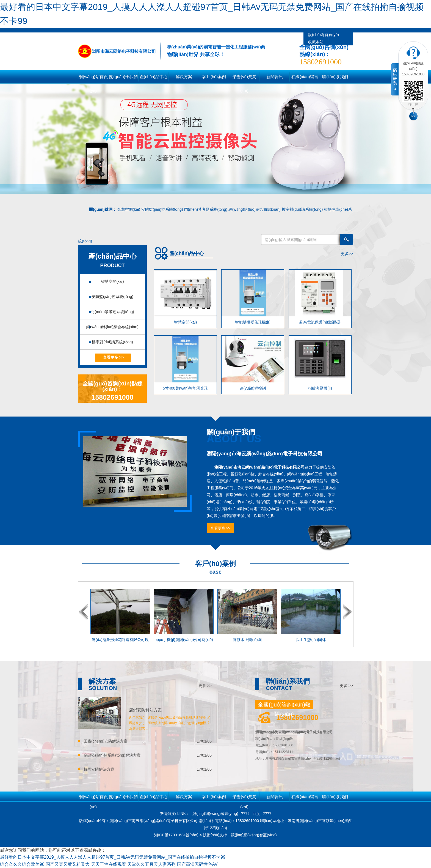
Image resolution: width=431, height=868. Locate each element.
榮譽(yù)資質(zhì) (244, 798)
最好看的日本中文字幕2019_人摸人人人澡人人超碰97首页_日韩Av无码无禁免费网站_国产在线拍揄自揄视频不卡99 (113, 857)
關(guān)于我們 (123, 797)
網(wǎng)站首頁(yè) (93, 79)
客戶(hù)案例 (214, 797)
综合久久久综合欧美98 (22, 864)
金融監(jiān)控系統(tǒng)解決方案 (112, 755)
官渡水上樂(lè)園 (247, 640)
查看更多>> (220, 528)
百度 (256, 814)
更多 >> (205, 686)
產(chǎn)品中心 (154, 797)
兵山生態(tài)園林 (311, 640)
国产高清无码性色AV (197, 864)
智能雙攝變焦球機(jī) (253, 322)
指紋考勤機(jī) (320, 388)
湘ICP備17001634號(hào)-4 (179, 835)
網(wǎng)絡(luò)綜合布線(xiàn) (255, 209)
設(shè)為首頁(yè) (324, 35)
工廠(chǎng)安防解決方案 (106, 741)
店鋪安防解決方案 (145, 710)
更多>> (347, 254)
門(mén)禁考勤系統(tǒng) (206, 209)
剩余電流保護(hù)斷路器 (320, 322)
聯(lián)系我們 (335, 797)
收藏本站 (316, 42)
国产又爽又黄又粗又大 (68, 864)
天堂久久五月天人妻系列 (151, 864)
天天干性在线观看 (109, 864)
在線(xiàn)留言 (305, 797)
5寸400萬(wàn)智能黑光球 (185, 388)
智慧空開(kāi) (129, 209)
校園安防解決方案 (99, 769)
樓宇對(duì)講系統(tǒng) (302, 209)
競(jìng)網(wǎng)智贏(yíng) (215, 814)
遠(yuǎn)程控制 (253, 388)
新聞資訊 (275, 797)
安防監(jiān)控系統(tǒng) (162, 209)
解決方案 (184, 797)
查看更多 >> (113, 357)
